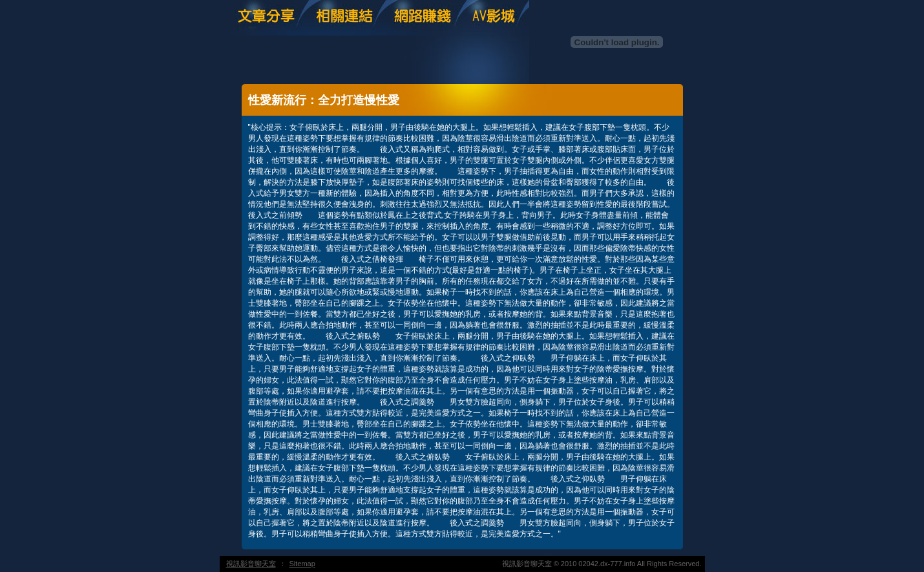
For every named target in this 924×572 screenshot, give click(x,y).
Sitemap (302, 564)
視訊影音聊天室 (251, 564)
